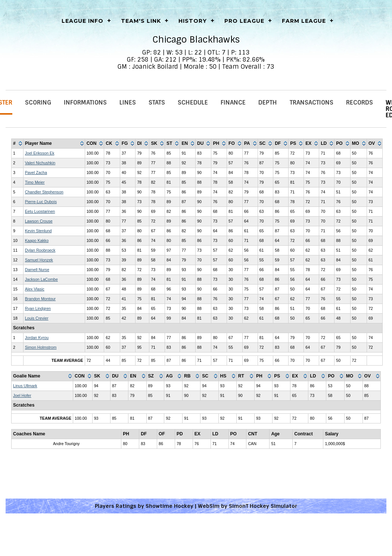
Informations (85, 102)
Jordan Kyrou (37, 338)
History (193, 21)
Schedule (193, 102)
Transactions (312, 102)
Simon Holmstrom (41, 347)
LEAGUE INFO (83, 21)
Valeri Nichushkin (40, 163)
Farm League (304, 21)
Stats (157, 102)
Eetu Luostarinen (40, 211)
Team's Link (141, 21)
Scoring (38, 102)
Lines (128, 102)
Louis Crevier (37, 318)
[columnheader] (18, 144)
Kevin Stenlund (38, 231)
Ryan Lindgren (38, 308)
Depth (268, 102)
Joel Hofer (22, 395)
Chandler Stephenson (44, 192)
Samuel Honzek (39, 260)
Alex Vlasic (35, 289)
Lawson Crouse (39, 221)
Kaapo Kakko (37, 240)
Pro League (244, 21)
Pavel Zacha (36, 173)
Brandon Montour (40, 299)
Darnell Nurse (37, 270)
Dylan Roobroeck (40, 250)
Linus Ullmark (25, 386)
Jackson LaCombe (41, 279)
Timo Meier (35, 182)
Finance (233, 102)
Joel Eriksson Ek (40, 153)
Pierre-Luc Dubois (41, 202)
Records (360, 102)
